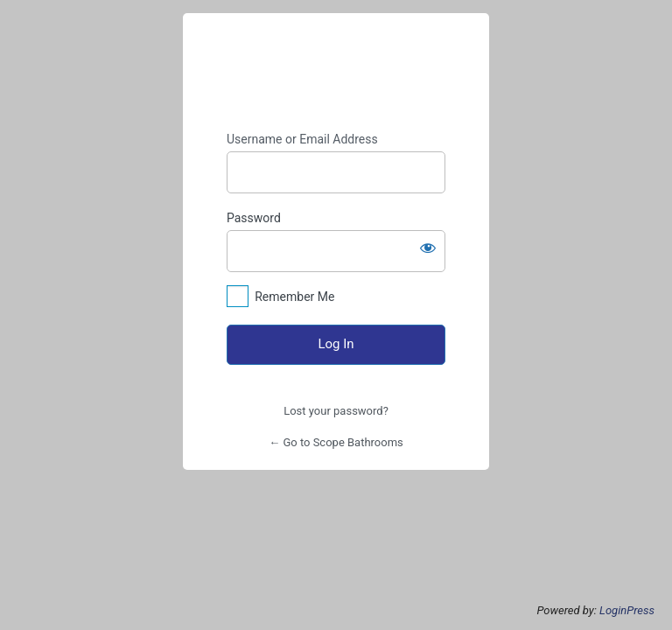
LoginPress (627, 610)
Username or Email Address (302, 139)
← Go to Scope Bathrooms (336, 442)
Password (254, 218)
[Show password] (428, 248)
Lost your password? (336, 411)
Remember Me (294, 297)
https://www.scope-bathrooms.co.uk (336, 73)
